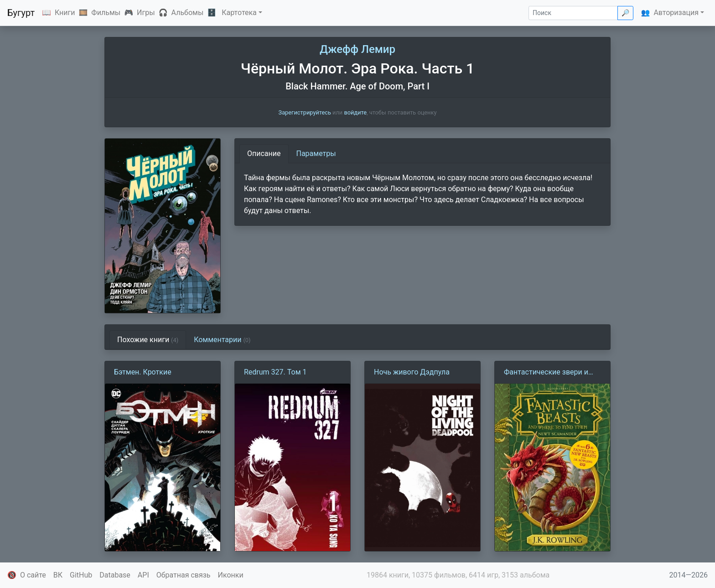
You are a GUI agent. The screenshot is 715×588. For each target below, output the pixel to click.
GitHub (81, 575)
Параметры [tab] (316, 154)
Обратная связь (184, 575)
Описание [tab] (264, 154)
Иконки (231, 575)
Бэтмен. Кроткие (143, 372)
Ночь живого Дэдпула (412, 372)
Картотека (239, 13)
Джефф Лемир (357, 49)
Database (115, 575)
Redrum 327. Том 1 (275, 372)
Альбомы (188, 13)
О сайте (33, 575)
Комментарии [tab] (222, 340)
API (143, 575)
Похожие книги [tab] (148, 340)
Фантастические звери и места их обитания (546, 373)
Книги (65, 13)
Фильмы (106, 13)
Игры (146, 13)
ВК (58, 575)
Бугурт (21, 13)
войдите (355, 112)
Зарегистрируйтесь (305, 112)
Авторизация (676, 13)
